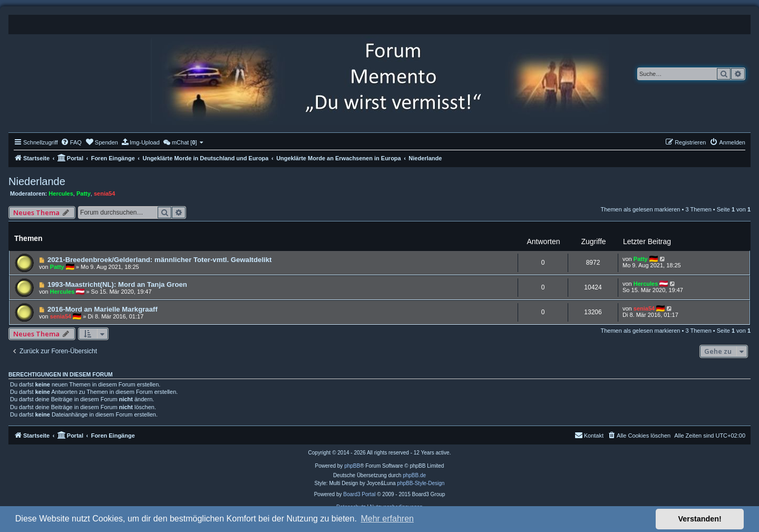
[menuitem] (71, 142)
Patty (84, 194)
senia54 (104, 194)
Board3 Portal (359, 494)
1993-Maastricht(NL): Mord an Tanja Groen (117, 284)
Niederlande (37, 181)
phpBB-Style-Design (421, 483)
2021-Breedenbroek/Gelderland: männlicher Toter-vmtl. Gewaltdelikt (160, 260)
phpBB (352, 466)
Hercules (61, 194)
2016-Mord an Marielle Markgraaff (103, 309)
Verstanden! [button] (700, 519)
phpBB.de (414, 475)
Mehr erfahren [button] (387, 519)
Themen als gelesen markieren (640, 209)
